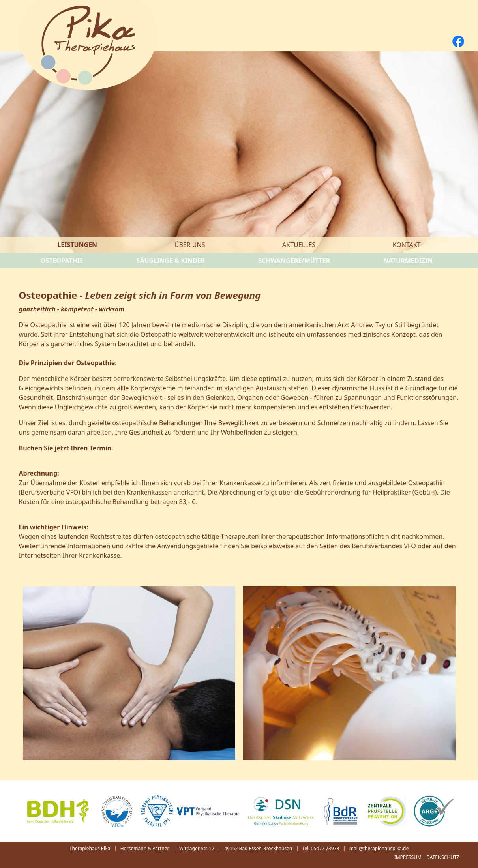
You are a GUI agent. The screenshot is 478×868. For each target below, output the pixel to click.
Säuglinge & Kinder (171, 261)
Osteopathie (62, 261)
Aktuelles (299, 245)
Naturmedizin (408, 261)
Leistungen (77, 245)
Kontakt (407, 245)
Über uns (190, 245)
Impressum (408, 857)
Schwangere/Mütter (294, 261)
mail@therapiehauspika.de (379, 848)
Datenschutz (443, 857)
